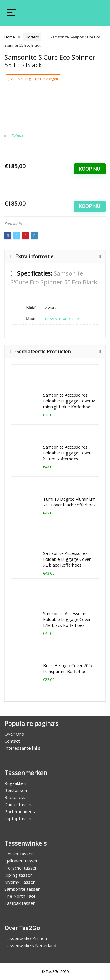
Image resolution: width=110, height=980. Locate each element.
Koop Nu (90, 169)
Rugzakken (15, 783)
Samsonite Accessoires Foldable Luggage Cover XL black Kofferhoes (67, 559)
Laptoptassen (18, 818)
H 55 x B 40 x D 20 (63, 319)
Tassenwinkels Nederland (30, 945)
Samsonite (14, 224)
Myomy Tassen (20, 882)
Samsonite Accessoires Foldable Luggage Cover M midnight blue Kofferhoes (69, 401)
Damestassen (18, 804)
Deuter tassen (19, 854)
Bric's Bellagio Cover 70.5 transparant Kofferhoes (67, 668)
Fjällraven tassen (21, 861)
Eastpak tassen (20, 903)
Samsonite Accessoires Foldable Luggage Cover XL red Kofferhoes (67, 453)
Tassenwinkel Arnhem (26, 938)
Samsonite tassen (22, 889)
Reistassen (16, 790)
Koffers (32, 37)
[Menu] (11, 13)
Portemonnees (20, 811)
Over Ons (14, 734)
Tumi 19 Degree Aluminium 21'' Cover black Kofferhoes (69, 502)
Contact (12, 741)
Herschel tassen (21, 868)
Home (10, 37)
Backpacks (15, 797)
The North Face (20, 896)
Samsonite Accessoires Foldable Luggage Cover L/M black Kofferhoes (67, 619)
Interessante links (22, 748)
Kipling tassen (18, 875)
